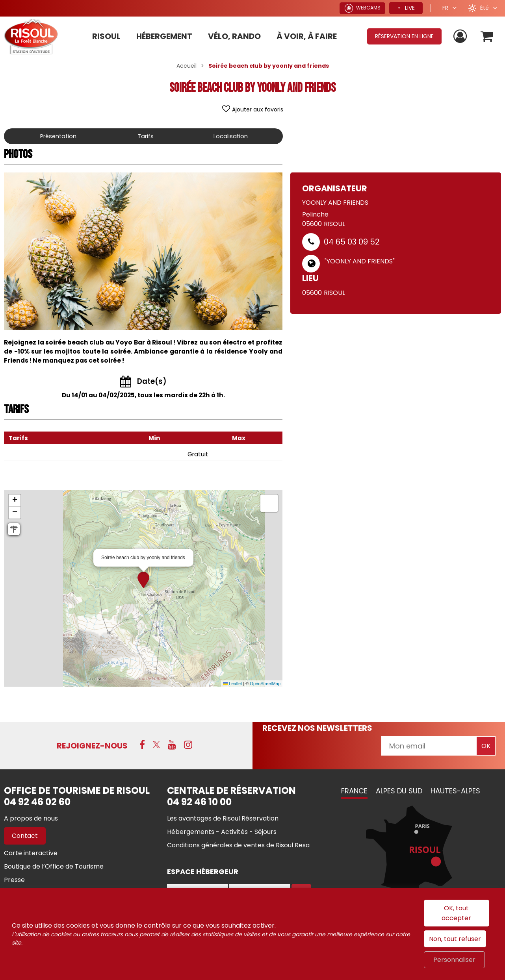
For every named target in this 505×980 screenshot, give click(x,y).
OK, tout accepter (456, 913)
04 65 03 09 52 (352, 242)
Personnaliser (454, 960)
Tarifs (147, 136)
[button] (487, 36)
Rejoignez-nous (92, 746)
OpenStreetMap (265, 684)
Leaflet (232, 684)
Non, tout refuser (455, 939)
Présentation (59, 136)
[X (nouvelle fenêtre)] (156, 745)
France (354, 791)
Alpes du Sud (399, 791)
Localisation (231, 136)
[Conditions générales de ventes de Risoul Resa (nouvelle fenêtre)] (238, 845)
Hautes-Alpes (455, 791)
